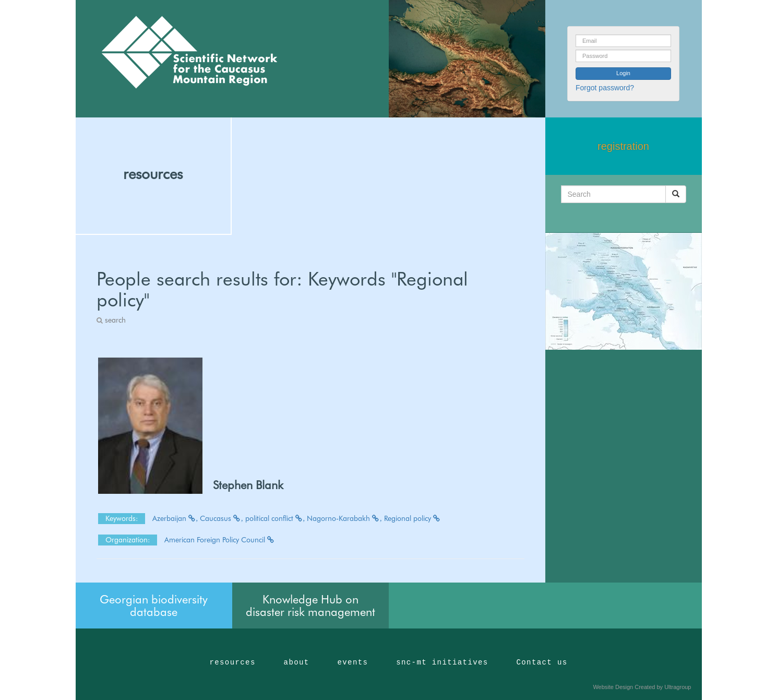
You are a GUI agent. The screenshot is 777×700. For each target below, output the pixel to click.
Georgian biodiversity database (154, 606)
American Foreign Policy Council (220, 540)
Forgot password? (605, 88)
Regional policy (413, 518)
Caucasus (222, 518)
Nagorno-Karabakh (344, 518)
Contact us (542, 662)
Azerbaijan (175, 518)
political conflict (275, 518)
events (352, 662)
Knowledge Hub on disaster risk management (310, 606)
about (297, 662)
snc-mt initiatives (442, 662)
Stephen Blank (248, 485)
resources (153, 174)
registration (623, 146)
